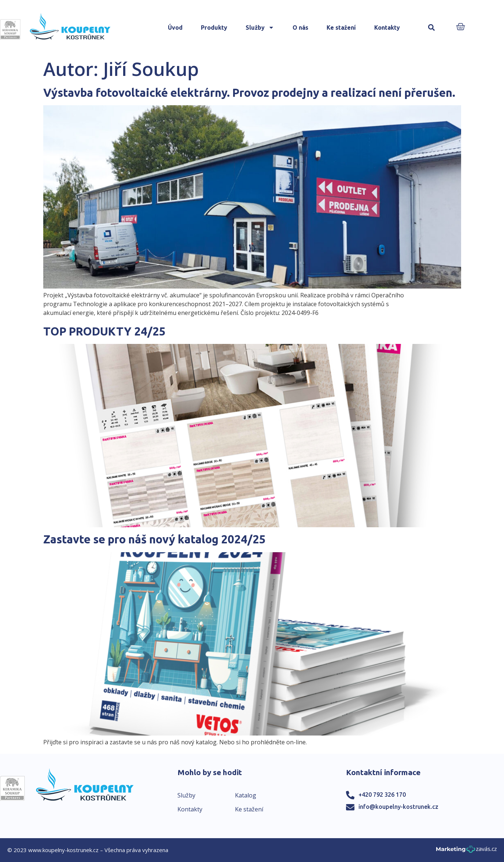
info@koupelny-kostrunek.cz (398, 807)
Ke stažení (341, 27)
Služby (260, 27)
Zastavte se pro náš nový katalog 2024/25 (154, 539)
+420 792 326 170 (382, 795)
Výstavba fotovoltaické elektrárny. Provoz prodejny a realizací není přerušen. (249, 93)
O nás (300, 27)
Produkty (214, 27)
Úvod (175, 27)
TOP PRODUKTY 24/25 (104, 331)
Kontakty (387, 27)
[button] (432, 28)
